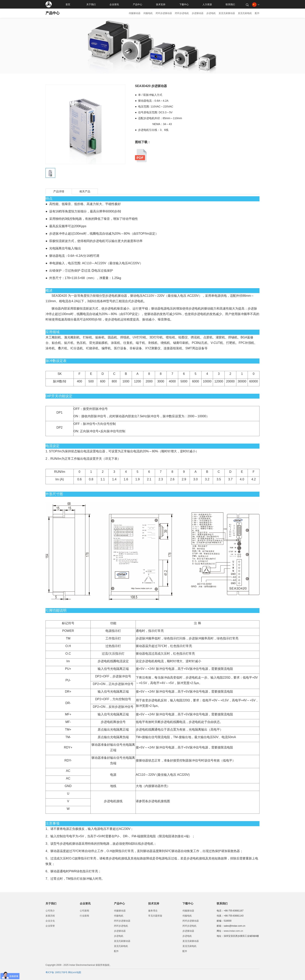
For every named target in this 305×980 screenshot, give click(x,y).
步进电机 (211, 13)
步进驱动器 (198, 13)
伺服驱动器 (135, 13)
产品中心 (138, 4)
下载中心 (184, 4)
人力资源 (207, 4)
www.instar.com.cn (233, 931)
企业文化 (50, 921)
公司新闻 (84, 911)
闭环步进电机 (182, 13)
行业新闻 (84, 916)
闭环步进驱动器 (164, 13)
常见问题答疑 (155, 916)
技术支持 (161, 4)
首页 (68, 4)
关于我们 (91, 4)
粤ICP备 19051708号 (57, 972)
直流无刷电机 (245, 13)
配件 (257, 13)
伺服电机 (148, 13)
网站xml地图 (75, 972)
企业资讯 (114, 4)
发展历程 (50, 916)
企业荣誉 (50, 926)
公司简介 (50, 911)
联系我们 (230, 4)
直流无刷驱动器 (227, 13)
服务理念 (153, 911)
